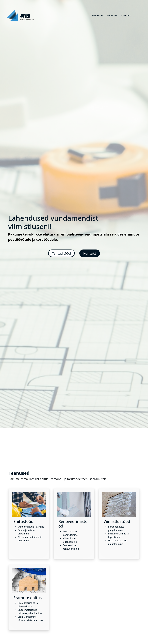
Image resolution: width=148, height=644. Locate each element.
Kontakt (126, 16)
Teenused (97, 16)
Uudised (112, 16)
